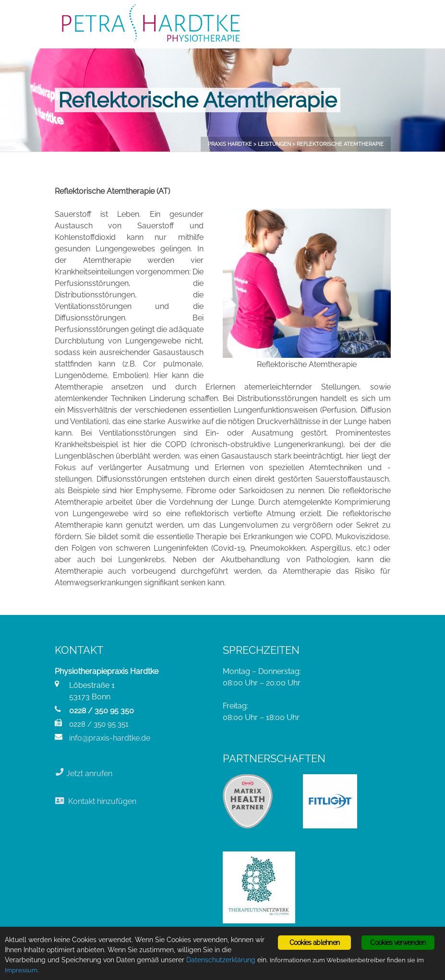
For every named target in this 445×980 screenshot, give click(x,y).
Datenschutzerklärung (221, 960)
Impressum (21, 970)
